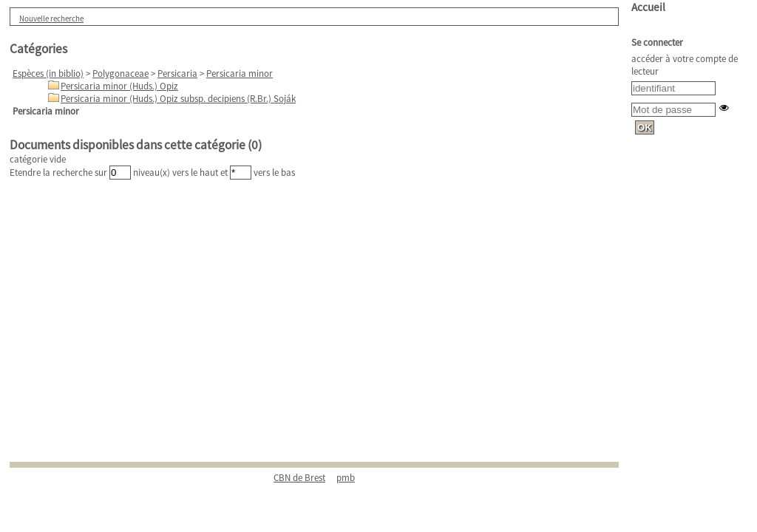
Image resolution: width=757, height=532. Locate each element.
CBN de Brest (299, 478)
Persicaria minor (240, 74)
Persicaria (177, 74)
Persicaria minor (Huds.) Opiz (119, 86)
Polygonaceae (120, 74)
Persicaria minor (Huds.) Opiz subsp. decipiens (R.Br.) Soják (178, 99)
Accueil (648, 7)
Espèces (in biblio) (48, 74)
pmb (346, 478)
